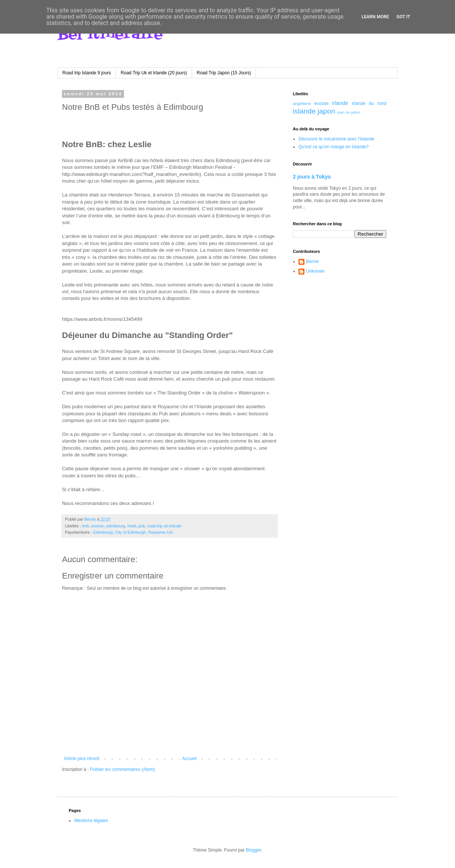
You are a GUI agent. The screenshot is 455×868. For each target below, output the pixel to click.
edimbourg (116, 526)
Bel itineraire (110, 35)
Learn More (375, 17)
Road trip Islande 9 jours (87, 73)
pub (142, 526)
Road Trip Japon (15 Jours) (224, 73)
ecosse (97, 526)
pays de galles (348, 112)
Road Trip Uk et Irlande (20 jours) (154, 73)
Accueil (189, 759)
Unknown (315, 271)
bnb (86, 526)
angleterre (302, 103)
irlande (340, 103)
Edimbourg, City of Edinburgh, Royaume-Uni (133, 532)
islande (304, 111)
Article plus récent (82, 759)
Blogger (253, 850)
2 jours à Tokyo (312, 177)
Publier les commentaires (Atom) (123, 769)
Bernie (312, 261)
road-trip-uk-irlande (164, 526)
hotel (132, 526)
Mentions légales (91, 821)
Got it (403, 17)
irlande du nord (369, 103)
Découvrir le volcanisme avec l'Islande (336, 139)
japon (326, 111)
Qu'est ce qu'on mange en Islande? (334, 147)
